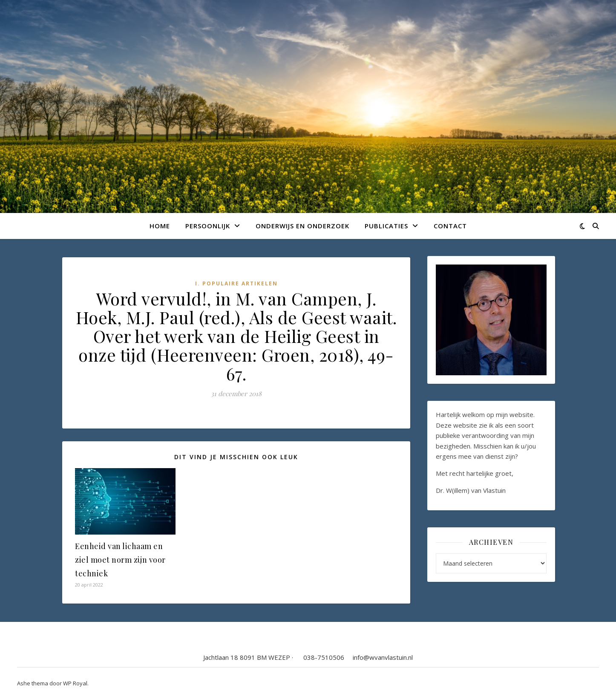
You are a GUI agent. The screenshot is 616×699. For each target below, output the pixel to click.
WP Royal (75, 683)
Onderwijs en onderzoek (302, 226)
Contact (450, 226)
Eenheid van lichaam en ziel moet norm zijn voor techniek (120, 560)
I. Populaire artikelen (236, 283)
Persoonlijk (208, 226)
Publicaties (386, 226)
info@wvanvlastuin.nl (383, 657)
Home (160, 226)
